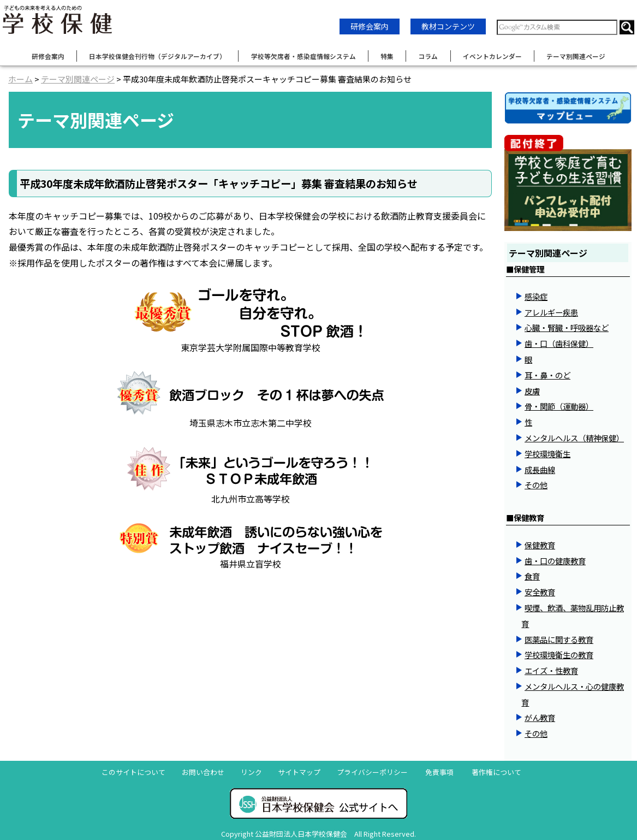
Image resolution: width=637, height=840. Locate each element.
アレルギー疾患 (551, 312)
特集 (387, 56)
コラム (428, 56)
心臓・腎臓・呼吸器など (567, 327)
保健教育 (540, 545)
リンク (251, 772)
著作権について (496, 772)
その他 (536, 485)
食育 (532, 576)
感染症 (536, 296)
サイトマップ (299, 772)
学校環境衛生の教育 (559, 655)
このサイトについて (133, 772)
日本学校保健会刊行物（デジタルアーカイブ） (157, 56)
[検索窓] (557, 27)
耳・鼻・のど (547, 375)
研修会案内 (370, 26)
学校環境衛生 (547, 454)
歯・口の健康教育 (555, 561)
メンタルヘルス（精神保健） (574, 438)
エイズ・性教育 (551, 670)
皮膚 (532, 391)
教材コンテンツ (448, 26)
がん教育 (540, 717)
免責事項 (439, 772)
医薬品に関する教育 (559, 639)
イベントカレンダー (492, 56)
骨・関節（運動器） (559, 406)
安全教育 (540, 592)
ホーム (20, 79)
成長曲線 (540, 469)
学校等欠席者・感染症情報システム (303, 56)
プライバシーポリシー (372, 772)
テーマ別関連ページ (576, 56)
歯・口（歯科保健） (559, 343)
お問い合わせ (203, 772)
